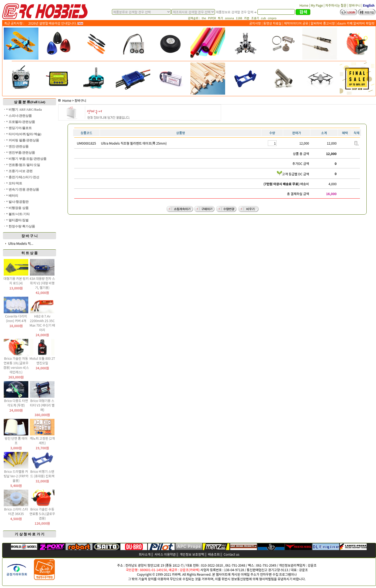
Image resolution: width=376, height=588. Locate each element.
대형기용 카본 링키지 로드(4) (16, 281)
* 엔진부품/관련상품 (21, 153)
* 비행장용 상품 (17, 208)
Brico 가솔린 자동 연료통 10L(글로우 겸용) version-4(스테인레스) (16, 365)
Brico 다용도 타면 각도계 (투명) (16, 403)
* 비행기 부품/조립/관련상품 (26, 159)
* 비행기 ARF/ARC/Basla (24, 110)
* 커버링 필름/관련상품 (23, 140)
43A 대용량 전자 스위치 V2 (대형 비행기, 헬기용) (42, 283)
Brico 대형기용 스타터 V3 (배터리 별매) (42, 405)
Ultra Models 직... (21, 243)
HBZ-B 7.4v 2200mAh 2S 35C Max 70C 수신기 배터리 (42, 323)
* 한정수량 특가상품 (21, 226)
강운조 (312, 565)
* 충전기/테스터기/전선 (23, 177)
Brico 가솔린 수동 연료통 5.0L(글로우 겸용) (42, 514)
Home (65, 100)
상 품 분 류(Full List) (30, 102)
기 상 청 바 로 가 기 (30, 534)
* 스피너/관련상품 (19, 116)
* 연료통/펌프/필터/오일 (23, 165)
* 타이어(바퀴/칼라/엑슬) (24, 134)
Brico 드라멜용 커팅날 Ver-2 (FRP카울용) (16, 476)
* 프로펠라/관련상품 (21, 122)
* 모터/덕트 (14, 183)
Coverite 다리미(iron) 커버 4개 (16, 318)
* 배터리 (12, 196)
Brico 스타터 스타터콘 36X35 (16, 511)
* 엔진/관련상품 (17, 146)
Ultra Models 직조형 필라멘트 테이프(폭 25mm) (134, 143)
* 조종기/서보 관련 (19, 171)
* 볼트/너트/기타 (18, 214)
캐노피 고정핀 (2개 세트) (42, 440)
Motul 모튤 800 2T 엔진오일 (42, 361)
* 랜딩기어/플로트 (19, 128)
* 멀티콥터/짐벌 (17, 220)
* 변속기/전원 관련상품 (23, 189)
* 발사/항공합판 (17, 202)
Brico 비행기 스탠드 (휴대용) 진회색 (42, 474)
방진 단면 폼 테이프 (16, 440)
